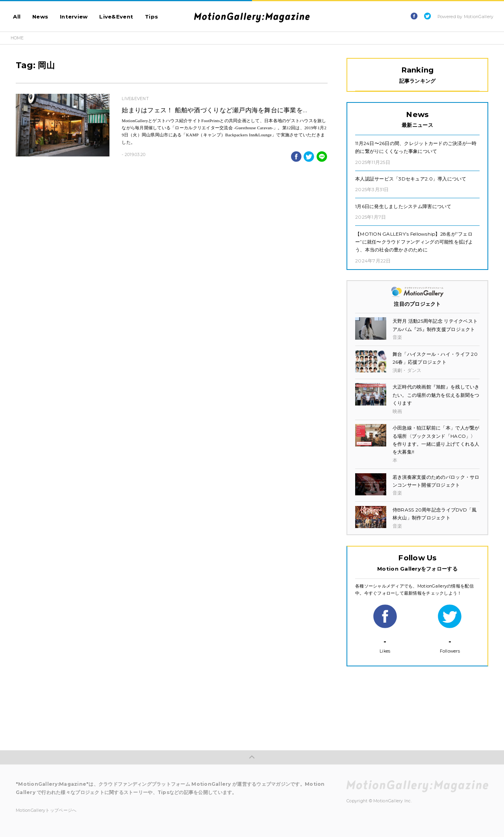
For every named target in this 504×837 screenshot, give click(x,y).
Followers (450, 629)
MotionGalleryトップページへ (46, 810)
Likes (385, 629)
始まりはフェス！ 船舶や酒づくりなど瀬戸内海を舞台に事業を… (214, 110)
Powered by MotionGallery (465, 17)
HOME (17, 38)
